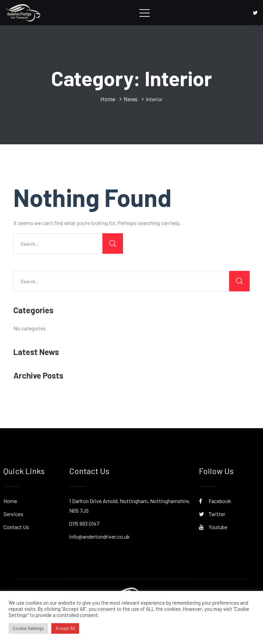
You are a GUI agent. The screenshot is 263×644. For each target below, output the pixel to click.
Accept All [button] (65, 628)
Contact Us (16, 527)
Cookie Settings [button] (28, 628)
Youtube (213, 527)
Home (10, 501)
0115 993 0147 (84, 523)
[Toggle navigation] (145, 13)
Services (13, 514)
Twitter (212, 514)
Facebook (215, 501)
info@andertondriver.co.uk (99, 536)
